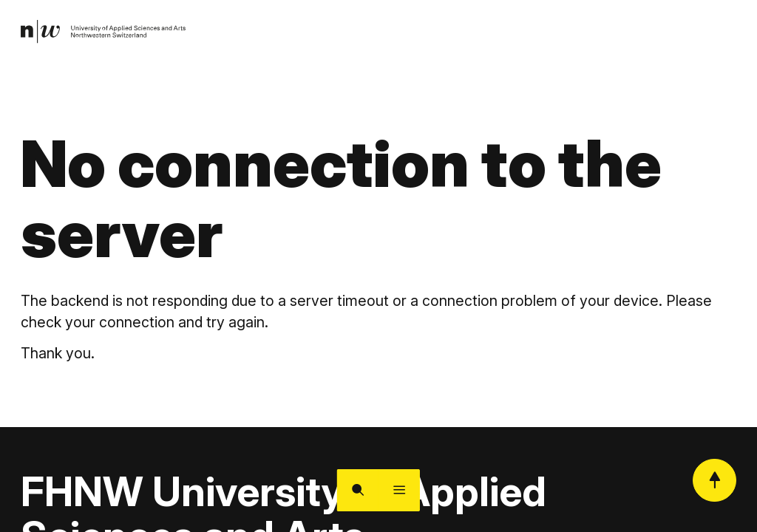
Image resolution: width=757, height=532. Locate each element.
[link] (108, 33)
